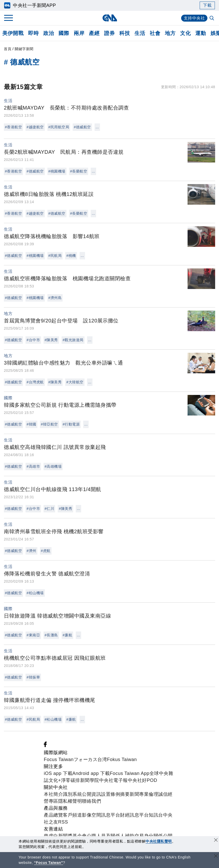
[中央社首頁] (110, 18)
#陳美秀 (51, 340)
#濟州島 (55, 298)
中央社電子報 (113, 780)
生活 (140, 33)
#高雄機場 (53, 466)
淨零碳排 (71, 780)
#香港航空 (13, 127)
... (97, 127)
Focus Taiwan (59, 759)
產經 (94, 33)
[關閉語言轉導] (216, 857)
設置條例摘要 (115, 794)
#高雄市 (33, 466)
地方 (170, 33)
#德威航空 (82, 127)
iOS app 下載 (58, 773)
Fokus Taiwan (122, 759)
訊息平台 (111, 815)
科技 (125, 33)
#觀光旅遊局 (73, 340)
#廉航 (67, 635)
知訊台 (156, 815)
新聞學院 (90, 780)
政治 (49, 33)
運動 (201, 33)
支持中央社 (194, 18)
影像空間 (91, 815)
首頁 (8, 49)
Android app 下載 (91, 773)
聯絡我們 (91, 801)
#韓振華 (33, 677)
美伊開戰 (13, 33)
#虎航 (46, 551)
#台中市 (33, 340)
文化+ (55, 780)
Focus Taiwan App (130, 773)
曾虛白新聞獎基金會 (65, 836)
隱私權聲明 (70, 801)
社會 (155, 33)
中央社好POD (143, 780)
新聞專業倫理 (144, 794)
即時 (33, 33)
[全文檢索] (212, 19)
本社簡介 (53, 794)
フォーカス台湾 (90, 759)
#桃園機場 (57, 171)
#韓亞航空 (49, 424)
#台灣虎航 (35, 382)
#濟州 (31, 551)
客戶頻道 (72, 815)
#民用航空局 (59, 127)
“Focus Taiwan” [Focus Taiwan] (49, 863)
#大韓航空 (75, 382)
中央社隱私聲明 (159, 841)
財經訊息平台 (134, 815)
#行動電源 (71, 424)
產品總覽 (53, 815)
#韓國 (31, 424)
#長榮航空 (79, 171)
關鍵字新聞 (24, 49)
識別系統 (72, 794)
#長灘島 (51, 635)
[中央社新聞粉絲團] (45, 746)
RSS (63, 822)
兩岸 (79, 33)
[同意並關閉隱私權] (216, 841)
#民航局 (55, 256)
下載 (207, 5)
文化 (185, 33)
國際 (64, 33)
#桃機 (71, 256)
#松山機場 (35, 593)
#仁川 (49, 509)
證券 (109, 33)
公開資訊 (91, 794)
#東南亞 (33, 635)
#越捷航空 (35, 127)
